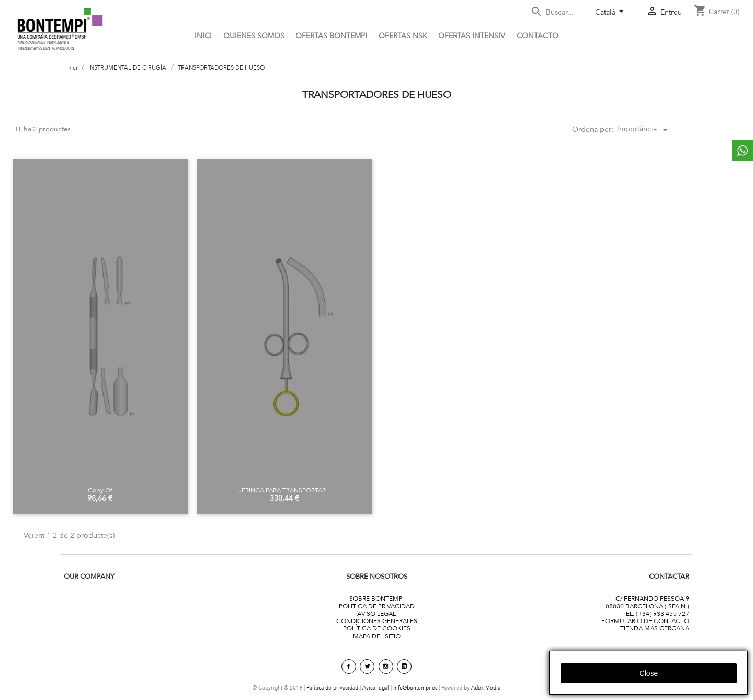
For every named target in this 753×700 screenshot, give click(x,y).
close (649, 673)
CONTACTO (538, 36)
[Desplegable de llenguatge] (611, 13)
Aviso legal (376, 688)
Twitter (367, 667)
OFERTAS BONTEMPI (331, 36)
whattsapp (743, 151)
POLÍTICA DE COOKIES (377, 628)
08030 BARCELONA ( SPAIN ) (647, 606)
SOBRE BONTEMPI (376, 598)
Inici (203, 36)
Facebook (349, 667)
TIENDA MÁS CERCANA (655, 628)
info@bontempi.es (415, 688)
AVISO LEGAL (376, 613)
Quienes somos (254, 36)
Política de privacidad (332, 688)
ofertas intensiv (472, 36)
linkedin (404, 667)
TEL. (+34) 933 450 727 (656, 613)
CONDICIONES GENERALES (377, 621)
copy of (100, 490)
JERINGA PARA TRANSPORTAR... (284, 490)
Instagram (386, 667)
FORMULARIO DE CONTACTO (645, 621)
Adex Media (486, 688)
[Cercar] (558, 12)
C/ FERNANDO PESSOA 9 (652, 598)
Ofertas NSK (403, 36)
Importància (644, 130)
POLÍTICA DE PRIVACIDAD (377, 606)
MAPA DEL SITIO (377, 636)
